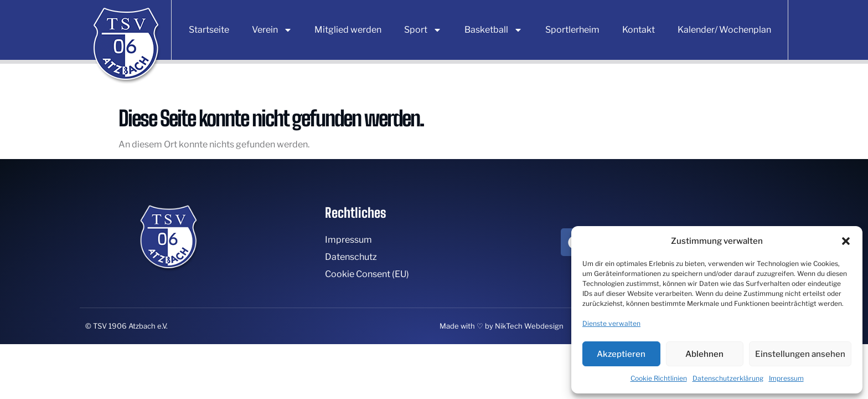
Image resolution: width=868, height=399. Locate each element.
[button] (846, 241)
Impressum (786, 378)
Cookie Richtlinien (659, 378)
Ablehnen (704, 354)
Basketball (494, 30)
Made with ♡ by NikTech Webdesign (502, 326)
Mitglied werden (348, 30)
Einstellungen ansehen (800, 354)
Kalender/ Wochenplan (724, 30)
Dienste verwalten (611, 323)
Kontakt (639, 30)
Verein (272, 30)
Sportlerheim (572, 30)
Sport (423, 30)
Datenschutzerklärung (728, 378)
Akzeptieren (621, 354)
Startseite (209, 30)
